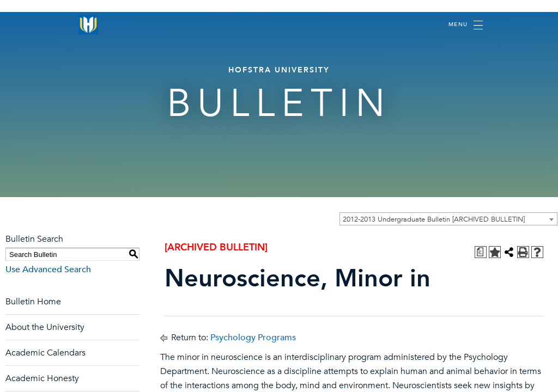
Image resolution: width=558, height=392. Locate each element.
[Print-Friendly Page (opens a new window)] (523, 252)
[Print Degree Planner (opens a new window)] (481, 252)
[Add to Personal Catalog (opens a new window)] (495, 252)
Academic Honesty (42, 378)
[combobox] (448, 219)
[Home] (88, 25)
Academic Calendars (46, 353)
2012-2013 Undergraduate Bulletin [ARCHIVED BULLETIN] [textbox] (434, 219)
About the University (45, 327)
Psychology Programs (253, 338)
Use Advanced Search (48, 269)
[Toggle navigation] (466, 25)
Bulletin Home (33, 302)
